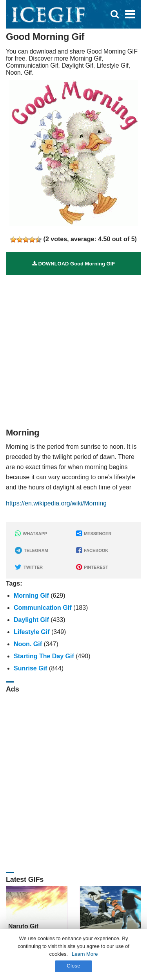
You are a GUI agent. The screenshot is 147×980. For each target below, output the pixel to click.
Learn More (85, 954)
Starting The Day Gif (44, 656)
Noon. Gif (28, 644)
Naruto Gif (23, 926)
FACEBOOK (92, 550)
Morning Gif (31, 596)
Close (73, 966)
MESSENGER (94, 534)
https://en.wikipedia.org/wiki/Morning (56, 503)
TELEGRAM (32, 550)
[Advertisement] (73, 348)
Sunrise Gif (30, 668)
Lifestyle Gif (32, 632)
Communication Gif (43, 608)
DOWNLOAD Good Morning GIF (73, 264)
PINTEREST (92, 567)
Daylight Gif (31, 620)
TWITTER (29, 567)
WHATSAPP (31, 534)
